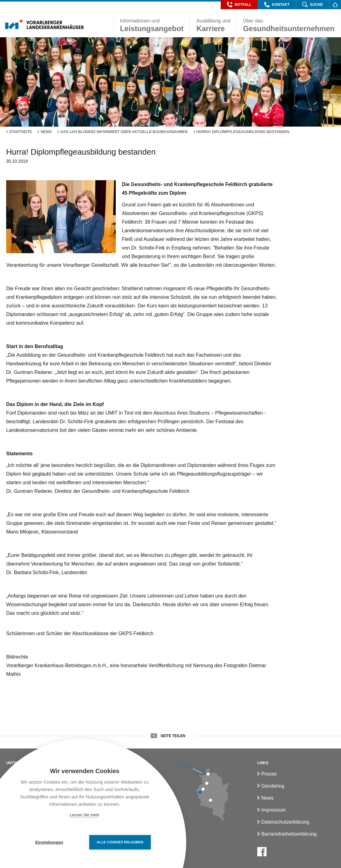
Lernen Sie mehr (85, 815)
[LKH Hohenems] (207, 783)
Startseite (21, 132)
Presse (269, 774)
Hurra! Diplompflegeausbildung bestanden (243, 132)
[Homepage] (335, 4)
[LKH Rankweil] (203, 789)
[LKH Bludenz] (211, 800)
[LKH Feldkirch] (200, 792)
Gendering (273, 786)
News (46, 132)
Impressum (273, 810)
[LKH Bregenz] (208, 774)
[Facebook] (262, 852)
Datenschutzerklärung (285, 822)
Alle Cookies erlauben (120, 842)
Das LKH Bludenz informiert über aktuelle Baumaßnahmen (124, 132)
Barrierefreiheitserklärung (289, 834)
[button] (239, 5)
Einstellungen (49, 842)
